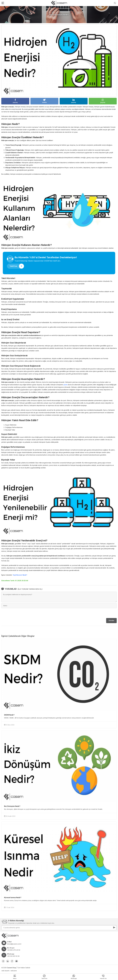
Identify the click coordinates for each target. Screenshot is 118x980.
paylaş (15, 101)
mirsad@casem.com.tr (14, 944)
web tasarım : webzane (9, 971)
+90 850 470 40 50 (14, 950)
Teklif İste (17, 266)
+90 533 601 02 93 (13, 956)
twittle (44, 101)
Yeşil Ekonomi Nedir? (20, 575)
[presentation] (101, 613)
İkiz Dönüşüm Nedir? (12, 806)
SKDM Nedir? (9, 715)
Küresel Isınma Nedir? (13, 897)
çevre (65, 385)
